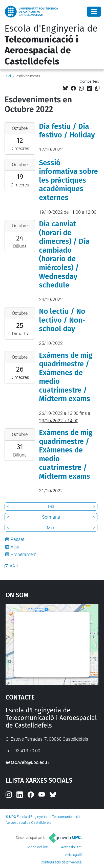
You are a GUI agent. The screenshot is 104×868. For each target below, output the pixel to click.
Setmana (51, 517)
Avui (15, 547)
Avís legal (72, 855)
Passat (18, 539)
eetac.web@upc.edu (26, 762)
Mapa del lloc (38, 847)
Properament (24, 554)
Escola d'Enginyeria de (51, 45)
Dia (51, 506)
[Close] (94, 12)
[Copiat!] (97, 88)
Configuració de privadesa (61, 862)
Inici (8, 76)
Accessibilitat (71, 847)
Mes (51, 528)
